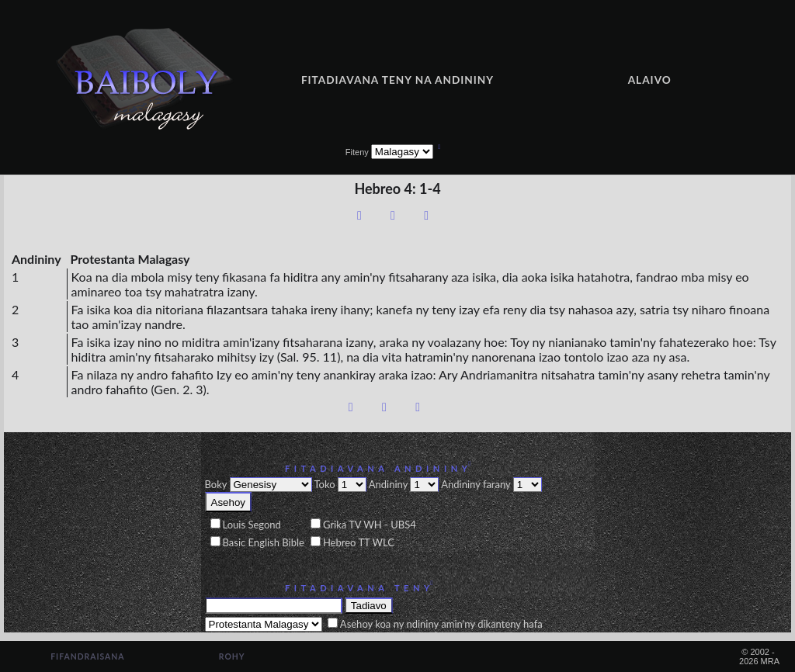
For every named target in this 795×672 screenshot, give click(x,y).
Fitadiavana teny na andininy (397, 80)
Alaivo (650, 80)
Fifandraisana (87, 656)
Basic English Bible (264, 542)
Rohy (232, 656)
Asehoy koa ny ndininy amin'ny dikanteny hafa (441, 624)
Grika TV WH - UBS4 (370, 525)
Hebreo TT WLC (359, 542)
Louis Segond (252, 525)
